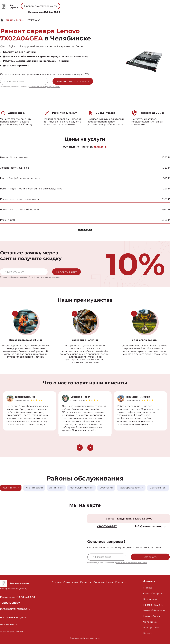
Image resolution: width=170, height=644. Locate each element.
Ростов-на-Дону (153, 605)
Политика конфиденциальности (85, 638)
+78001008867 (78, 4)
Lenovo (20, 20)
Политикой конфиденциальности (45, 87)
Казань (148, 633)
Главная (9, 20)
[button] (80, 448)
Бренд (60, 11)
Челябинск (150, 622)
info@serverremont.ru (150, 527)
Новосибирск (152, 616)
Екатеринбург (152, 628)
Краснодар (150, 599)
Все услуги (85, 230)
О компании (74, 11)
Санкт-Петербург (154, 593)
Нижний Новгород (155, 610)
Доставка (99, 582)
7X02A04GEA (34, 20)
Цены (86, 11)
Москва (148, 588)
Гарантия (86, 582)
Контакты (96, 11)
